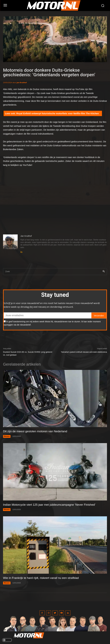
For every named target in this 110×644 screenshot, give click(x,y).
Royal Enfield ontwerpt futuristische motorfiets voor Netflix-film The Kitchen (58, 113)
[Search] (104, 272)
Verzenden (99, 316)
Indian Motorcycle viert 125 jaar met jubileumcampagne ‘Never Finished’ (49, 505)
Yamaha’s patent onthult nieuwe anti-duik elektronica (84, 352)
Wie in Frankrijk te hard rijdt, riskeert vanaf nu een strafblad (41, 578)
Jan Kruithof (22, 82)
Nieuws (7, 436)
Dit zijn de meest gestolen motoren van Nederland (35, 431)
